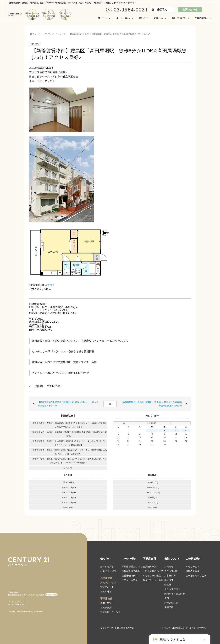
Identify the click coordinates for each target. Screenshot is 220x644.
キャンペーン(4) (153, 492)
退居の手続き (192, 571)
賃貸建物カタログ (131, 576)
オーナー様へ (129, 559)
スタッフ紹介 (171, 571)
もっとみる (68, 468)
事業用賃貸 (106, 603)
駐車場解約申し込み (196, 576)
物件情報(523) (153, 487)
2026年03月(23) (69, 487)
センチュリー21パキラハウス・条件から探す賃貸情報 (63, 351)
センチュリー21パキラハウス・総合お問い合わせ (60, 373)
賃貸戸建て (106, 592)
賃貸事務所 (106, 608)
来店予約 (162, 9)
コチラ (49, 285)
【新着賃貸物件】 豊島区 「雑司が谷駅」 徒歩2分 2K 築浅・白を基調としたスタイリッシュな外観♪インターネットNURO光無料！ (69, 461)
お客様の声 (170, 576)
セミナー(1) (153, 502)
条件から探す (107, 567)
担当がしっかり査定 (153, 580)
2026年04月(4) (69, 482)
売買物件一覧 (150, 567)
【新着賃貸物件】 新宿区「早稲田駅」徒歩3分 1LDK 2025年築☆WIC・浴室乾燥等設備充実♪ (69, 434)
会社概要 (169, 580)
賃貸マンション (108, 583)
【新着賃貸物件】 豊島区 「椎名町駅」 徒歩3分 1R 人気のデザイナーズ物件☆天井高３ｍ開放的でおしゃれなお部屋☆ (69, 425)
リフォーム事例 (130, 580)
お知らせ (169, 567)
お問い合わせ (190, 9)
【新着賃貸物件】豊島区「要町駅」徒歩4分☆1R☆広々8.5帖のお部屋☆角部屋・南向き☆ (151, 404)
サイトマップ (107, 628)
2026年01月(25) (69, 497)
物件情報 (35, 44)
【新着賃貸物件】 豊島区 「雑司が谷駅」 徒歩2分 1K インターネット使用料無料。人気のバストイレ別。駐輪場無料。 (69, 452)
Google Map (52, 595)
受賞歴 (168, 585)
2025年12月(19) (69, 502)
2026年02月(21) (69, 492)
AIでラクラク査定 (152, 576)
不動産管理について (132, 567)
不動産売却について (153, 571)
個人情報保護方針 (126, 628)
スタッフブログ (172, 589)
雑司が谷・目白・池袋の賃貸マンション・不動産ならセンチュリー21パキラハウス (80, 341)
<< (124, 423)
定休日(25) (153, 497)
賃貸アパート (107, 587)
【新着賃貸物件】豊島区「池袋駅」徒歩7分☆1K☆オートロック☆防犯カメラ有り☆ (68, 404)
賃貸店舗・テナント (110, 612)
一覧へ (110, 404)
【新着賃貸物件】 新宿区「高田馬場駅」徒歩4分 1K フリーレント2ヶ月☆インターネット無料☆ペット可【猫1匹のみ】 (69, 443)
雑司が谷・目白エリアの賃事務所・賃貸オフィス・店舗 (64, 362)
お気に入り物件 (108, 571)
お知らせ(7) (153, 482)
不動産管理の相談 (131, 571)
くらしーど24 (193, 567)
